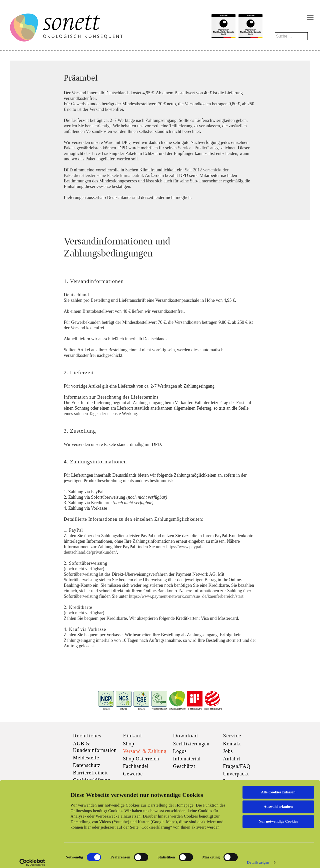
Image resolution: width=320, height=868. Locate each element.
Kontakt (232, 744)
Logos (180, 751)
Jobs (228, 751)
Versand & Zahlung (145, 751)
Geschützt (184, 766)
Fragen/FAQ (237, 766)
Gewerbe (133, 774)
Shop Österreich (141, 759)
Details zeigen (258, 858)
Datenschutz (87, 765)
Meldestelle (86, 758)
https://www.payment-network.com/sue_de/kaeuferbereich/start (186, 596)
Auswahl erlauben (278, 802)
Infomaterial (187, 759)
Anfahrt (232, 759)
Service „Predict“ (193, 148)
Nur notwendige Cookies (278, 817)
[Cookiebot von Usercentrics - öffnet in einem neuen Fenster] (32, 858)
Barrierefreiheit (90, 773)
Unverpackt (236, 774)
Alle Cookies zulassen (278, 788)
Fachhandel (136, 766)
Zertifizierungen (191, 744)
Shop (129, 744)
